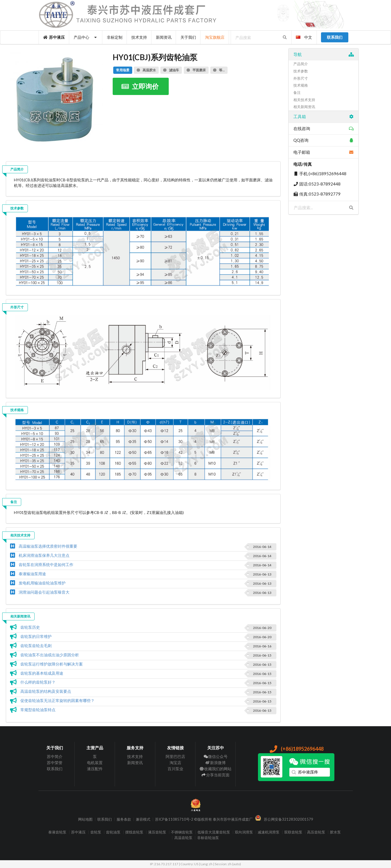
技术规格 (17, 410)
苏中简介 (55, 757)
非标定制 (115, 37)
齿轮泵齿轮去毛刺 (36, 646)
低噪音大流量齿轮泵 (214, 832)
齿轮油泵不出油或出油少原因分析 (50, 655)
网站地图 (85, 819)
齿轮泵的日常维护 (36, 636)
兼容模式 (143, 819)
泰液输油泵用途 (32, 574)
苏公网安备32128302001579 (289, 819)
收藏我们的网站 (216, 769)
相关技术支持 (20, 535)
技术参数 (17, 208)
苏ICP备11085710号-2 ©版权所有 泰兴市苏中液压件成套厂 (204, 819)
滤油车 (171, 70)
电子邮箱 (324, 152)
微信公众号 (216, 757)
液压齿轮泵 (157, 832)
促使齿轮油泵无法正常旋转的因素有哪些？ (57, 700)
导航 (324, 54)
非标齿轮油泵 (208, 838)
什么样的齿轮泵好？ (38, 682)
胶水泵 (335, 832)
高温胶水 (146, 70)
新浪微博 (216, 763)
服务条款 (124, 819)
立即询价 (140, 86)
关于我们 (188, 37)
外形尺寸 (17, 307)
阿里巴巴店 (175, 757)
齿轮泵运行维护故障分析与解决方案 (52, 664)
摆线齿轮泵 (134, 832)
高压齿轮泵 (316, 832)
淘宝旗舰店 (215, 37)
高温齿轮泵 (183, 838)
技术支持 (139, 37)
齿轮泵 (96, 832)
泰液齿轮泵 (57, 832)
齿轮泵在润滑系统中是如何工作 (46, 565)
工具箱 (324, 116)
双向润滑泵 (244, 832)
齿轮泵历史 (30, 627)
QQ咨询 (324, 140)
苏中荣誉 (55, 763)
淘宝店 (175, 763)
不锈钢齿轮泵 (182, 832)
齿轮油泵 (113, 832)
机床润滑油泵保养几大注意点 (44, 555)
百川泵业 (175, 769)
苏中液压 (54, 37)
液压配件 (95, 769)
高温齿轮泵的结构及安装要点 (46, 691)
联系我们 (55, 769)
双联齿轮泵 (293, 832)
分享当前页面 (216, 775)
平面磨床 (196, 70)
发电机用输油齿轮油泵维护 (42, 583)
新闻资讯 (164, 37)
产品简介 (17, 169)
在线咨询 (324, 128)
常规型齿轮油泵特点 (38, 710)
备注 (14, 502)
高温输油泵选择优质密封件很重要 (48, 546)
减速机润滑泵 (269, 832)
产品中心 (86, 37)
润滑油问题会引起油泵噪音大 (44, 592)
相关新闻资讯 (20, 616)
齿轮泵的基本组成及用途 (42, 673)
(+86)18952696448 (296, 749)
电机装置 (95, 763)
